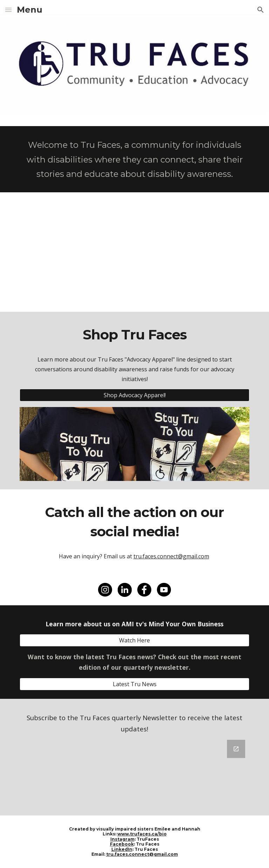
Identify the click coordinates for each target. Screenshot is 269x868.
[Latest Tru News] (134, 684)
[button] (8, 10)
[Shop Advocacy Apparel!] (134, 395)
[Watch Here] (134, 640)
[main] (134, 159)
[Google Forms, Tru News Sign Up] (134, 773)
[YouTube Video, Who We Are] (134, 252)
